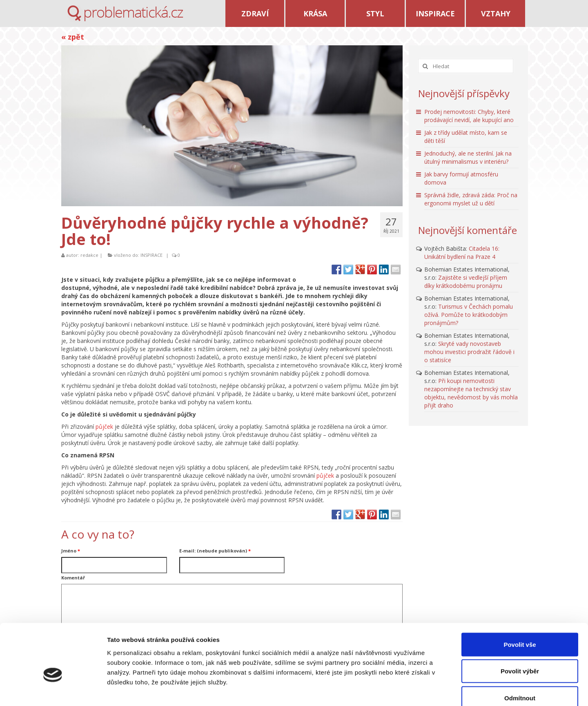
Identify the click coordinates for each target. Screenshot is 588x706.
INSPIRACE (435, 13)
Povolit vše (520, 599)
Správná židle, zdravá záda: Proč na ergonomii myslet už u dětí (471, 199)
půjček (104, 426)
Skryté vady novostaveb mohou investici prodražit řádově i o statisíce (469, 352)
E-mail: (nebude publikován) (215, 551)
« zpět (73, 37)
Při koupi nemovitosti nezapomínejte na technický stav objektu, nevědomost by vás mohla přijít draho (471, 393)
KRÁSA (315, 13)
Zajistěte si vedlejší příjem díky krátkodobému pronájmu (466, 282)
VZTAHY (496, 13)
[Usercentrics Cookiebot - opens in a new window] (53, 690)
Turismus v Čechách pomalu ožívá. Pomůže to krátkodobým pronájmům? (469, 315)
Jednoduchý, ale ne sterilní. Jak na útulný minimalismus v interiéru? (468, 157)
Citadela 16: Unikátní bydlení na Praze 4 (462, 253)
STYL (375, 13)
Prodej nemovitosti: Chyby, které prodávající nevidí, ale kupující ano (469, 116)
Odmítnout (520, 652)
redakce (89, 255)
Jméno (71, 551)
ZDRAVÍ (255, 13)
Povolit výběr (520, 626)
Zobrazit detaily (432, 690)
